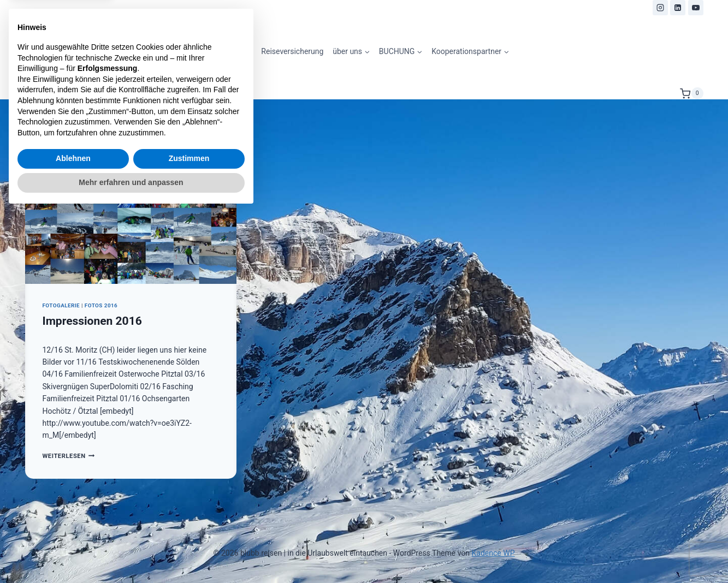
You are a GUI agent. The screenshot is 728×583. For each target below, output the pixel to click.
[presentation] (131, 213)
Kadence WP (493, 553)
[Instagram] (660, 8)
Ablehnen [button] (73, 530)
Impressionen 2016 (92, 321)
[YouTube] (696, 8)
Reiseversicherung (292, 51)
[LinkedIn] (678, 8)
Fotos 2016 (101, 305)
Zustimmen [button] (189, 530)
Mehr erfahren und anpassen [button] (131, 553)
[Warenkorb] (691, 93)
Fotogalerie (61, 305)
